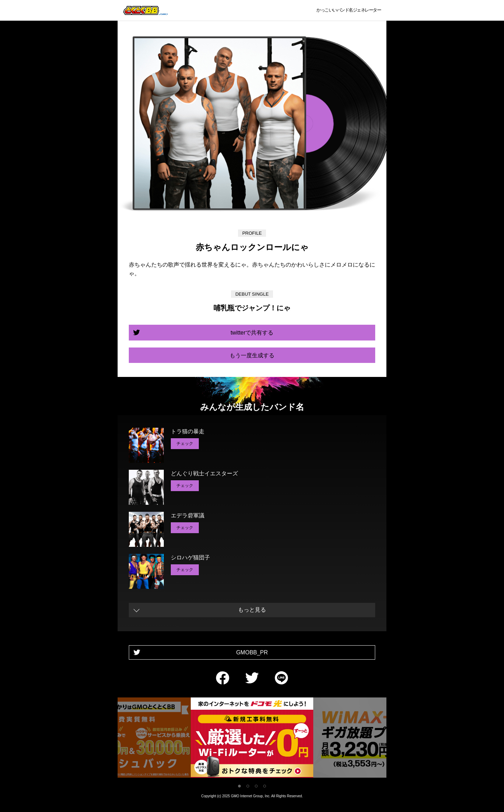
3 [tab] (256, 786)
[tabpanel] (252, 739)
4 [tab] (265, 786)
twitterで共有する (252, 333)
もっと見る (252, 610)
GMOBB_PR (252, 652)
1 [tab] (239, 786)
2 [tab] (248, 786)
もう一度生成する (252, 355)
